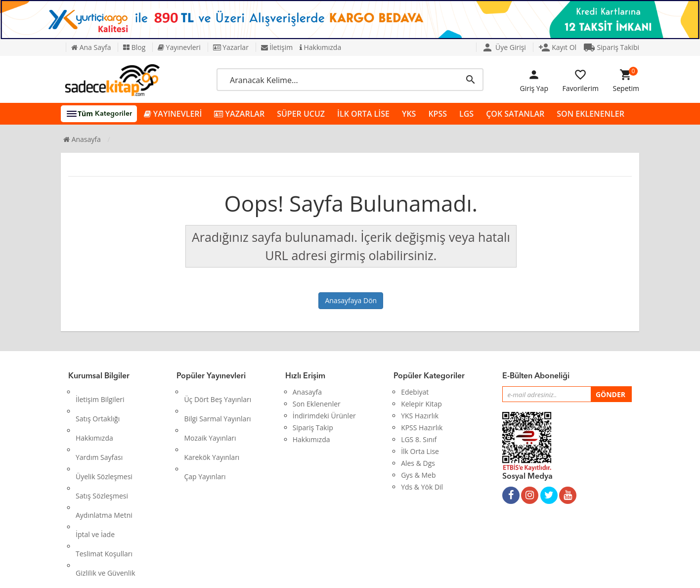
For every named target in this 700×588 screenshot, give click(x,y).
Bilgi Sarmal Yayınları (217, 404)
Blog (134, 47)
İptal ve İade (95, 475)
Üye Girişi (504, 47)
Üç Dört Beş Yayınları (218, 392)
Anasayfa (82, 139)
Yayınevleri (179, 47)
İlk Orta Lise (420, 451)
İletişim (277, 47)
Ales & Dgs (418, 463)
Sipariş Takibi (611, 47)
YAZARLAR (239, 114)
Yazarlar (231, 47)
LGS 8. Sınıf (419, 439)
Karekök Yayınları (212, 428)
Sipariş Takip (313, 428)
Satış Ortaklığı (98, 404)
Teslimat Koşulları (104, 487)
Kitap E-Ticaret (341, 573)
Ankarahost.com (284, 573)
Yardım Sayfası (99, 428)
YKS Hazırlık (420, 416)
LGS (466, 114)
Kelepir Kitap (421, 404)
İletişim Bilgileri (100, 392)
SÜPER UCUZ (301, 114)
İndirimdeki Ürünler (324, 416)
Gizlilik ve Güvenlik (106, 499)
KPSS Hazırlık (422, 428)
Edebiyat (415, 392)
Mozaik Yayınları (210, 416)
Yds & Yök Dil (422, 487)
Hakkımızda (320, 47)
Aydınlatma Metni (104, 463)
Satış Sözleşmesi (102, 451)
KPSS (437, 114)
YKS (409, 114)
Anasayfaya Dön (351, 300)
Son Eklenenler (317, 404)
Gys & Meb (418, 475)
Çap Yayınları (205, 439)
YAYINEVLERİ (173, 114)
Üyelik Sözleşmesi (104, 439)
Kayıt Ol (558, 47)
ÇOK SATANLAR (515, 114)
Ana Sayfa (91, 47)
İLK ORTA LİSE (363, 114)
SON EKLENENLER (591, 114)
